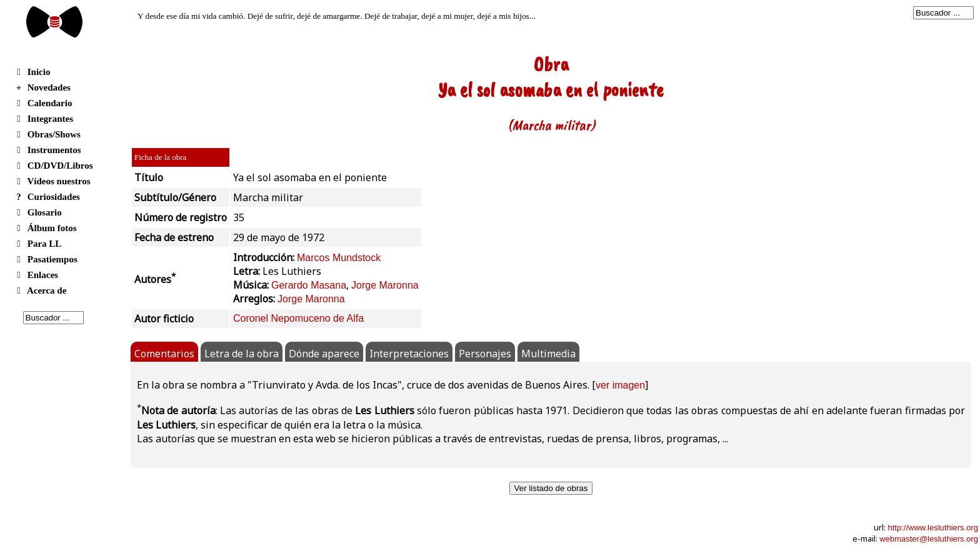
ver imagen (620, 385)
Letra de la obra (242, 354)
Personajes (485, 354)
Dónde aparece (324, 354)
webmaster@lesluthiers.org (929, 539)
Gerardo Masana (309, 285)
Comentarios (164, 354)
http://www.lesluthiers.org (933, 528)
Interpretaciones (409, 354)
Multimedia (548, 354)
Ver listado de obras (551, 488)
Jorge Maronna (385, 285)
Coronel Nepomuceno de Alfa (298, 318)
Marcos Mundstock (339, 258)
